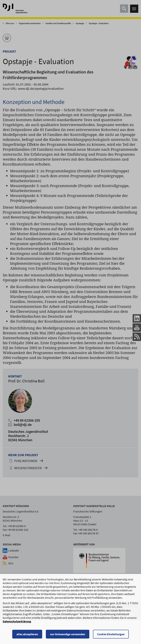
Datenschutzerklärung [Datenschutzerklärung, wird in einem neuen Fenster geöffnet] (17, 628)
